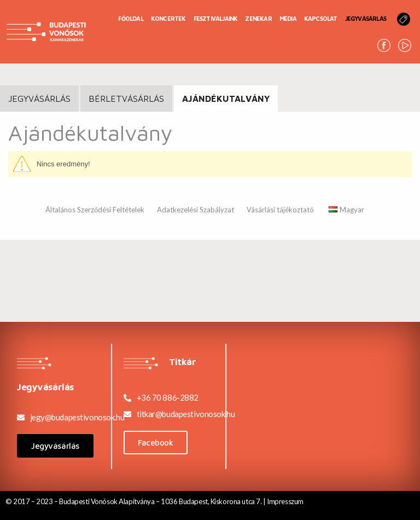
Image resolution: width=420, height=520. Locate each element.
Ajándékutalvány (226, 99)
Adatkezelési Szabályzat (196, 210)
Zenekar (258, 18)
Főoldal (130, 18)
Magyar (346, 210)
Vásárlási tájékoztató (280, 210)
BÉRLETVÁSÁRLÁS (126, 99)
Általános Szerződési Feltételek (95, 210)
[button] (55, 446)
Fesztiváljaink (216, 18)
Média (288, 18)
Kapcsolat (321, 18)
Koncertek (168, 18)
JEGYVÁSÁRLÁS (39, 99)
